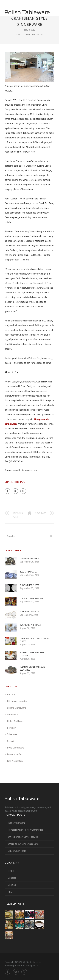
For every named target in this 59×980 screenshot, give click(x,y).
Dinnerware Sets (15, 754)
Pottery (11, 694)
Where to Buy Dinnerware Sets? (24, 844)
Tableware (12, 734)
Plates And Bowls (16, 721)
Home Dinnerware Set (30, 612)
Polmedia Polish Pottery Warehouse (25, 830)
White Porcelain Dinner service (23, 837)
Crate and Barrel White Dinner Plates (35, 640)
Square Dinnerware (17, 708)
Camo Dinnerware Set (30, 559)
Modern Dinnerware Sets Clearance (32, 654)
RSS (10, 892)
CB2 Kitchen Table (17, 851)
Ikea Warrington (15, 761)
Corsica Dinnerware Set (31, 598)
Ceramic (11, 741)
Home (19, 35)
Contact (12, 878)
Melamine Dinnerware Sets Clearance (32, 668)
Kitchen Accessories (17, 701)
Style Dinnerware (34, 35)
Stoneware (13, 714)
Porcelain (12, 728)
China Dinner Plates (29, 585)
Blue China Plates (28, 572)
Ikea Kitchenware (16, 823)
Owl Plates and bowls (30, 625)
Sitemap (12, 885)
